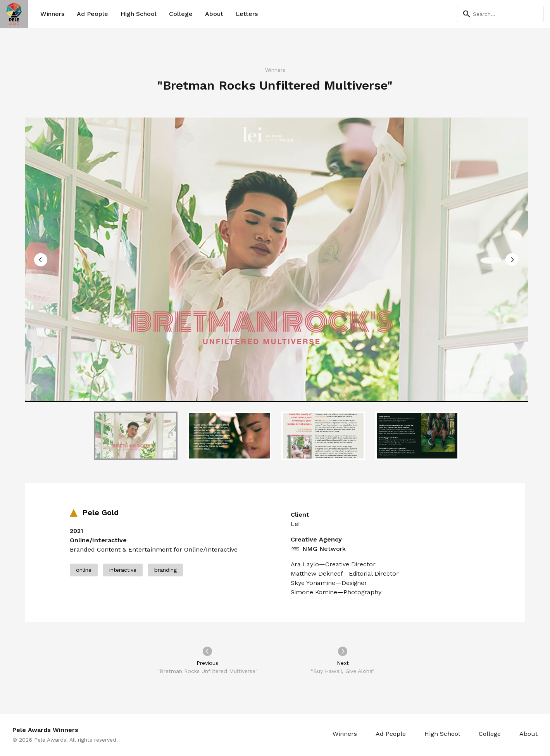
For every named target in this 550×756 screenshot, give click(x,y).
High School (139, 14)
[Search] (500, 14)
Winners (52, 14)
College (181, 14)
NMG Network (318, 549)
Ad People (92, 14)
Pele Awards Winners (45, 730)
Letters (247, 14)
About (214, 14)
